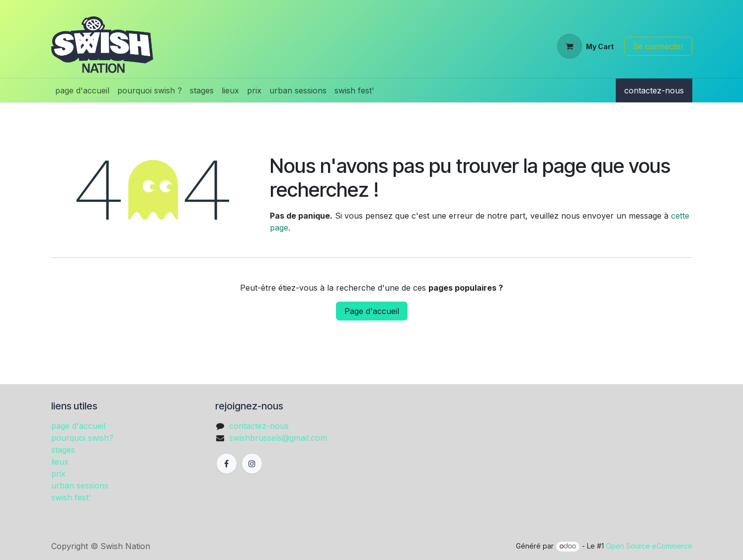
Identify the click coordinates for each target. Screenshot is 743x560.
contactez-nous (654, 90)
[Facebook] (227, 464)
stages (63, 450)
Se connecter (658, 46)
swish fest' (71, 497)
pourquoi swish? (82, 438)
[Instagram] (252, 464)
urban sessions (80, 485)
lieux (60, 462)
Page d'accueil (372, 311)
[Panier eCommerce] (585, 46)
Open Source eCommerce (649, 546)
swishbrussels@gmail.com (278, 438)
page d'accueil (78, 426)
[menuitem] (82, 90)
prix (58, 474)
